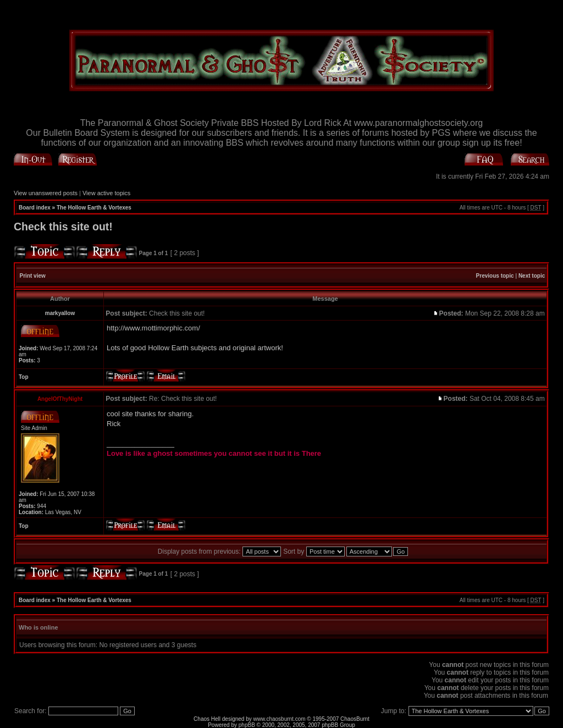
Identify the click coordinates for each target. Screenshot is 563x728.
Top (24, 377)
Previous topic (495, 276)
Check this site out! (63, 227)
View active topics (106, 193)
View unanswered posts (46, 193)
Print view (33, 276)
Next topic (532, 276)
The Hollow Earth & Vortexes (94, 208)
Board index (35, 208)
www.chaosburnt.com (280, 719)
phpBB (247, 725)
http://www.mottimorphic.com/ (153, 328)
